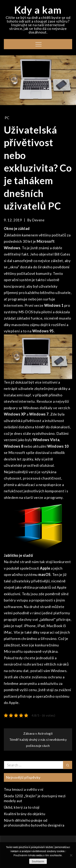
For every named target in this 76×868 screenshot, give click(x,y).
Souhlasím (38, 861)
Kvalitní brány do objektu (25, 814)
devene (38, 220)
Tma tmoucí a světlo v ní (24, 789)
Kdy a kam (38, 10)
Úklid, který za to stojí (22, 807)
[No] (71, 855)
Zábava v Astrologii (38, 733)
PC (7, 118)
